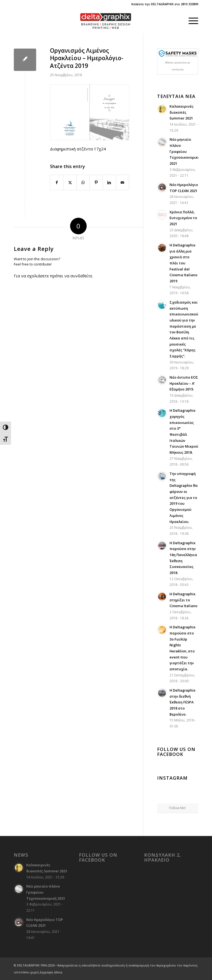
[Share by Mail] (122, 183)
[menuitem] (191, 21)
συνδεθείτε (81, 276)
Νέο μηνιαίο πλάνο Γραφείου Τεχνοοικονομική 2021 (185, 151)
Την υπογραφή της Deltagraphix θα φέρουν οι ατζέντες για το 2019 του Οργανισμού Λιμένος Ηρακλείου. (184, 497)
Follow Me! (177, 808)
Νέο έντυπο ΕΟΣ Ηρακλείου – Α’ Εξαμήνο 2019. (184, 383)
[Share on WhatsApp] (83, 183)
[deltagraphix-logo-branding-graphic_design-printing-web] (106, 21)
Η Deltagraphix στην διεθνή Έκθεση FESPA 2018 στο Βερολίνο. (182, 702)
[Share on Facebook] (57, 183)
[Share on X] (70, 183)
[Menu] (191, 21)
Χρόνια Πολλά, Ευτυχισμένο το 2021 (183, 218)
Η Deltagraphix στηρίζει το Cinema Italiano (183, 600)
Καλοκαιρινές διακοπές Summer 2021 (181, 112)
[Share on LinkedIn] (109, 183)
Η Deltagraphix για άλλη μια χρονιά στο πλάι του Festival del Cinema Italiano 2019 (183, 263)
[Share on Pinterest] (96, 183)
